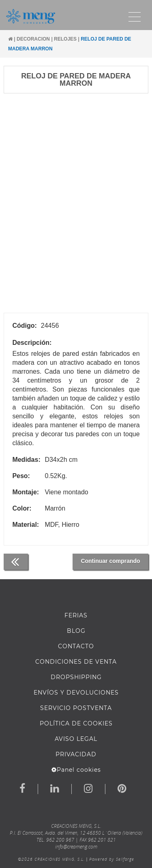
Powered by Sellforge (112, 859)
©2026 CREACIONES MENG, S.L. (51, 859)
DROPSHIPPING (76, 677)
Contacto (76, 646)
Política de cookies (76, 723)
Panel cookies (76, 770)
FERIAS (76, 615)
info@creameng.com (76, 847)
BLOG (76, 631)
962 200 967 (60, 840)
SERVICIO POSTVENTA (76, 708)
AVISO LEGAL (76, 739)
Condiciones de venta (76, 662)
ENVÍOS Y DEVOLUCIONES (76, 693)
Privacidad (76, 754)
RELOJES (65, 39)
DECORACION (33, 39)
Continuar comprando (110, 561)
